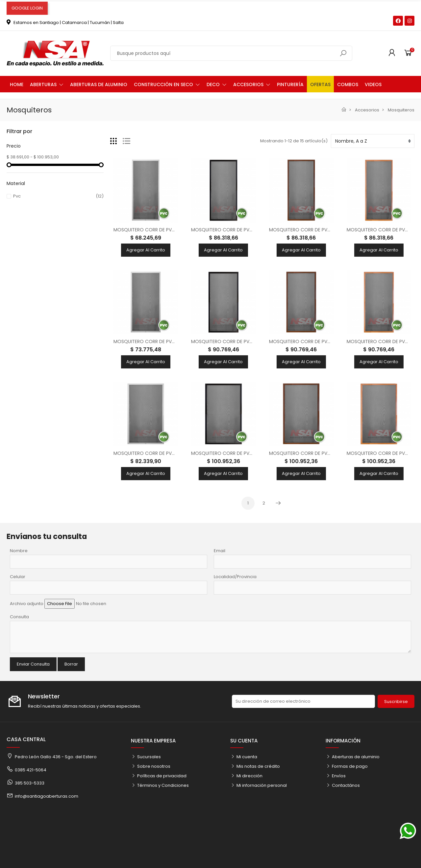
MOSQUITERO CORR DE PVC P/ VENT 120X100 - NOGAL (329, 341)
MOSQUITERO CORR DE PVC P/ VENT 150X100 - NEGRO (251, 453)
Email (220, 551)
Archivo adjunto (27, 604)
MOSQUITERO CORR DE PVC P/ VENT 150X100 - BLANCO (175, 453)
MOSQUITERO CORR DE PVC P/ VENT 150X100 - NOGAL (329, 453)
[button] (47, 84)
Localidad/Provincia (235, 577)
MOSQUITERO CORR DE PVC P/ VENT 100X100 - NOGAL (329, 230)
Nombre (19, 551)
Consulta (19, 617)
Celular (18, 577)
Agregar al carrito (146, 250)
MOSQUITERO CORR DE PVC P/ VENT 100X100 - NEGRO (251, 230)
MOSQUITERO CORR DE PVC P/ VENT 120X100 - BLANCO (175, 341)
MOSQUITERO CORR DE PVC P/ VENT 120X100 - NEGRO (251, 341)
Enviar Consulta (33, 664)
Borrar (71, 664)
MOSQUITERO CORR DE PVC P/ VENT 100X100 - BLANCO (175, 230)
